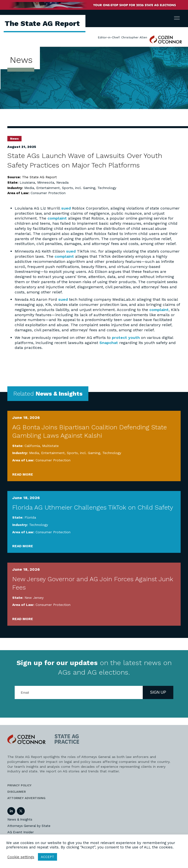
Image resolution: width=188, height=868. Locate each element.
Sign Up (158, 692)
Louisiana (27, 182)
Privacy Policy (19, 785)
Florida (30, 517)
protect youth (126, 338)
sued (66, 208)
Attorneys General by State (29, 826)
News (14, 139)
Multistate (50, 446)
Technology (107, 188)
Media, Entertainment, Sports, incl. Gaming (60, 188)
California (32, 446)
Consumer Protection (48, 193)
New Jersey (34, 598)
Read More (23, 474)
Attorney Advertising (26, 798)
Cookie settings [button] (21, 857)
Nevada (62, 182)
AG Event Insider (21, 832)
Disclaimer (17, 792)
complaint (57, 218)
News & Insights (20, 819)
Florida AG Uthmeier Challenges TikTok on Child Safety (93, 507)
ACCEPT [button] (47, 857)
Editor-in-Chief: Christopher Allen (123, 37)
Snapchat (109, 343)
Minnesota (46, 182)
